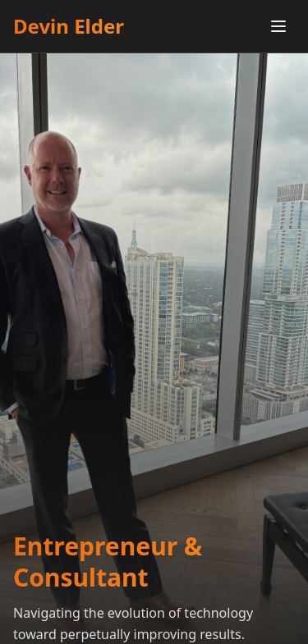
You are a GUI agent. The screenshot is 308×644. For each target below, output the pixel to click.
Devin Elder (69, 26)
